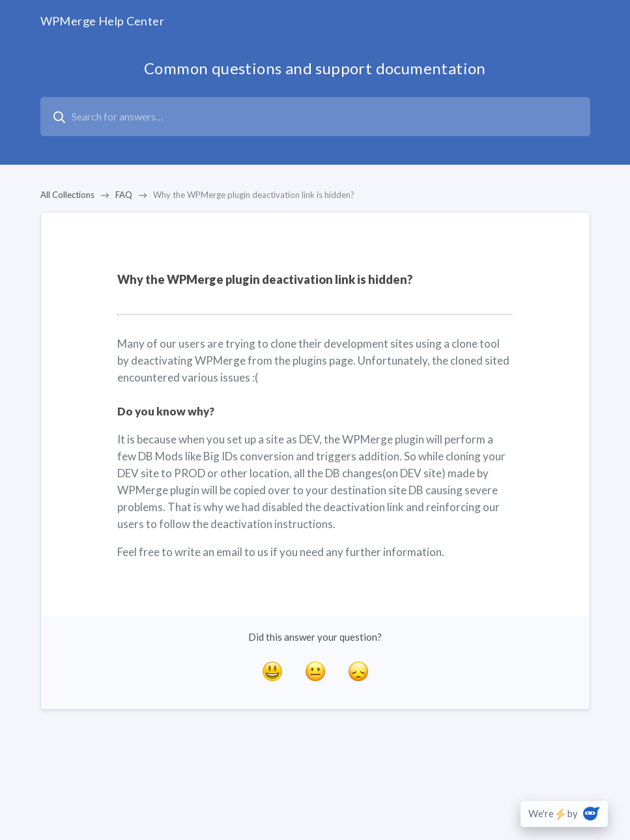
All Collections (67, 195)
